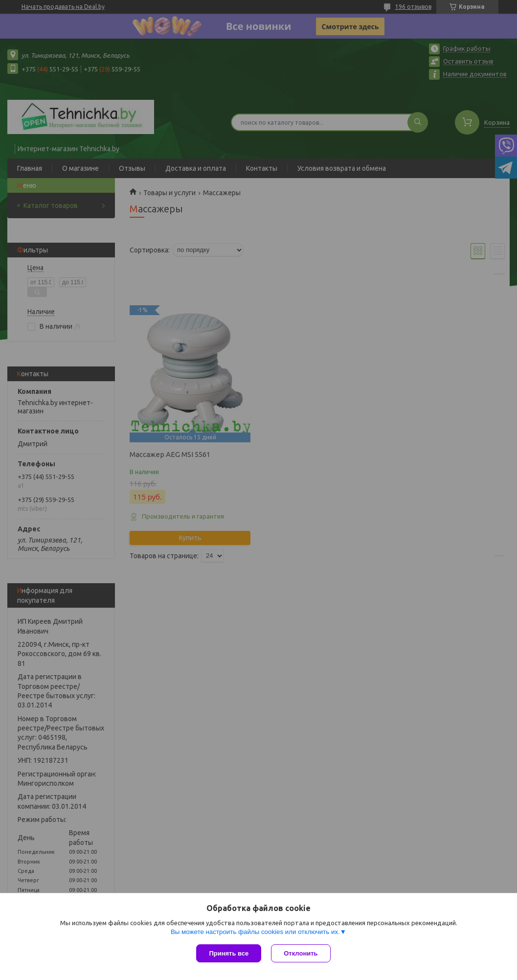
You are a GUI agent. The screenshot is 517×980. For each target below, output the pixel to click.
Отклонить (301, 953)
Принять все (229, 953)
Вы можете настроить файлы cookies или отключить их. (255, 932)
